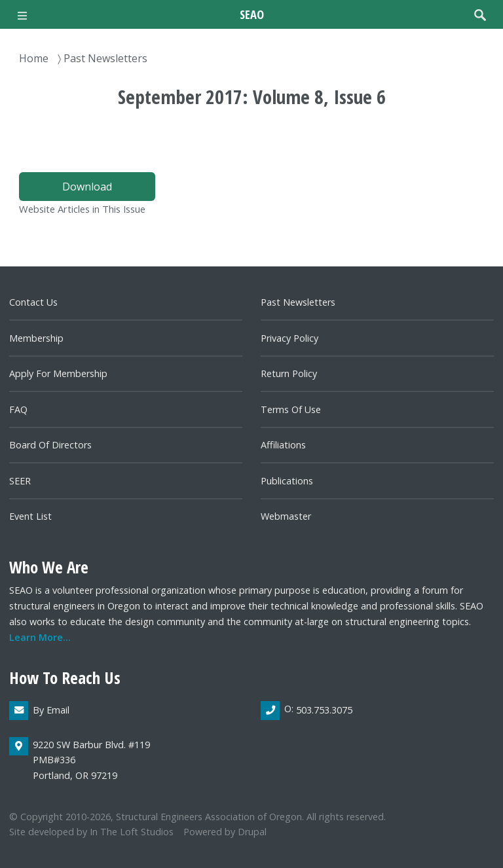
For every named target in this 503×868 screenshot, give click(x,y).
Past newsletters (298, 302)
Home (34, 58)
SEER (20, 481)
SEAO (252, 14)
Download (87, 187)
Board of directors (50, 445)
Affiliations (283, 445)
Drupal (252, 832)
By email (51, 710)
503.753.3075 (324, 710)
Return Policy (289, 373)
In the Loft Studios (132, 832)
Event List (30, 516)
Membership (36, 338)
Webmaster (286, 516)
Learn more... (40, 637)
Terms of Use (291, 409)
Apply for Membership (58, 373)
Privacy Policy (289, 338)
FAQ (18, 409)
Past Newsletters (105, 58)
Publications (287, 481)
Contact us (33, 302)
